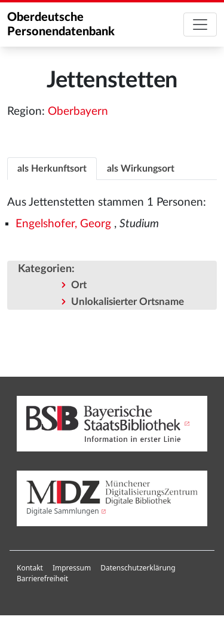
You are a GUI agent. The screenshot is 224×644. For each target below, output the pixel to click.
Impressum (72, 568)
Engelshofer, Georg (63, 224)
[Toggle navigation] (200, 25)
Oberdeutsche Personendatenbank (61, 25)
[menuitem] (30, 568)
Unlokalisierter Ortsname (128, 302)
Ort (79, 285)
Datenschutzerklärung (138, 568)
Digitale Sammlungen (63, 511)
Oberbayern (78, 112)
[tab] (52, 168)
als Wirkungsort (141, 169)
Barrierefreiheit (42, 579)
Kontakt (30, 568)
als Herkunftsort (52, 169)
